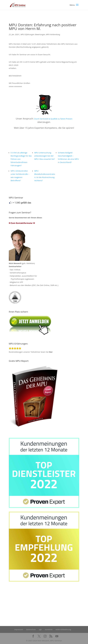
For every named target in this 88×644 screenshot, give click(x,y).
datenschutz (31, 629)
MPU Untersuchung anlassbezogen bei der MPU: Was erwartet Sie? (44, 156)
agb (40, 629)
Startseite (13, 604)
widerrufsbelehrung (63, 629)
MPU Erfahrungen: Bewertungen (33, 34)
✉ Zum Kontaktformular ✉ (22, 223)
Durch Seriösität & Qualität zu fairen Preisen (53, 119)
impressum (19, 629)
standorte (49, 629)
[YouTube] (57, 636)
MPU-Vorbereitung (53, 34)
